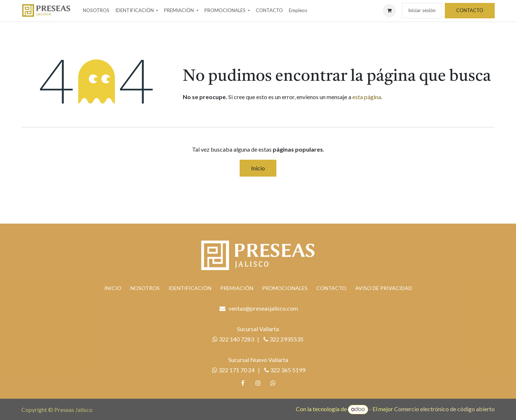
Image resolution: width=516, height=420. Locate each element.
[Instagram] (258, 383)
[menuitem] (96, 11)
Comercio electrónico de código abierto (444, 409)
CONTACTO (470, 10)
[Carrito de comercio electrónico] (389, 11)
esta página (367, 97)
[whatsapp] (273, 383)
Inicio (258, 168)
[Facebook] (243, 383)
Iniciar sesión (422, 10)
